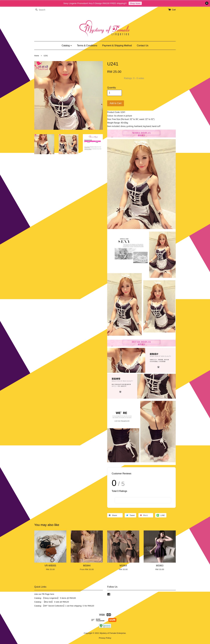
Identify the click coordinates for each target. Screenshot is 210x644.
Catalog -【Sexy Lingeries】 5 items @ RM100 (55, 598)
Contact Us (143, 46)
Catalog (67, 46)
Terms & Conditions (87, 46)
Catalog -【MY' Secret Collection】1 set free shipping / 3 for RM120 (64, 606)
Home (37, 56)
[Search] (43, 10)
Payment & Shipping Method (117, 46)
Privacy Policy (105, 638)
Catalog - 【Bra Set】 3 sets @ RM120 (52, 602)
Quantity (112, 88)
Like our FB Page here (44, 594)
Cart (174, 10)
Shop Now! (135, 3)
